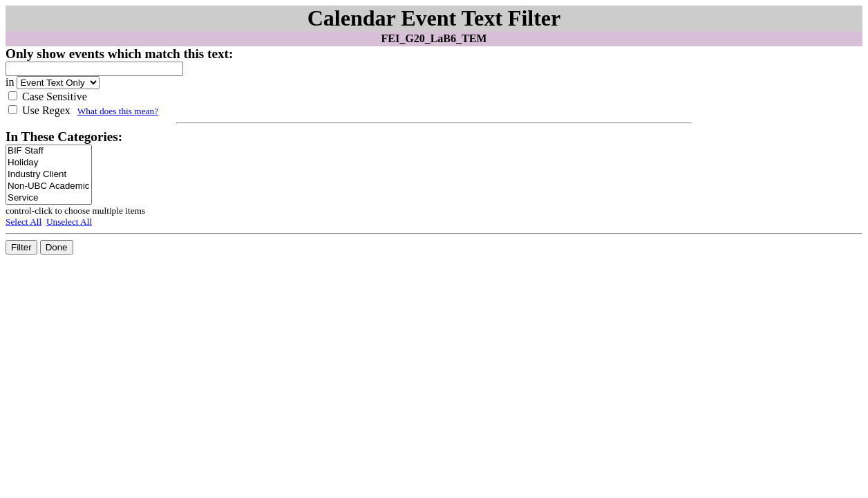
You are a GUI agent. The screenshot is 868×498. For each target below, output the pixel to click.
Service (49, 198)
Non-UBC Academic (49, 186)
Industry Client (49, 175)
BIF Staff (49, 151)
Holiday (49, 163)
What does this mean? (118, 111)
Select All (23, 222)
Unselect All (69, 222)
